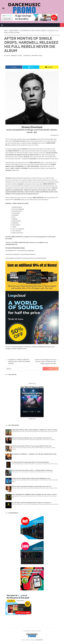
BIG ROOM (15, 347)
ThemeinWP (39, 640)
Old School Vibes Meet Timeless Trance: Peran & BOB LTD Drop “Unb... (32, 446)
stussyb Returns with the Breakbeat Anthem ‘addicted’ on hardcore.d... (32, 503)
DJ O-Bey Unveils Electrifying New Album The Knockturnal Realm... (31, 462)
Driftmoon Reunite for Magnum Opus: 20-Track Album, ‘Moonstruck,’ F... (32, 438)
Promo (14, 349)
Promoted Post (22, 349)
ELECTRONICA (27, 347)
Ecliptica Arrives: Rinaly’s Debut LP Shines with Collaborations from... (32, 478)
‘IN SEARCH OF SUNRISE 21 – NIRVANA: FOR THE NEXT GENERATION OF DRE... (35, 454)
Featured (34, 347)
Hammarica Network (44, 347)
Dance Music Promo (37, 56)
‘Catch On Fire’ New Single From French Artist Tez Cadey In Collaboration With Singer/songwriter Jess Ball (45, 362)
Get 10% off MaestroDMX (32, 387)
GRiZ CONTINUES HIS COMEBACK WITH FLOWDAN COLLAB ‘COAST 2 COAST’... (35, 495)
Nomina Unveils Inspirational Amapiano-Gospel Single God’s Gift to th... (32, 486)
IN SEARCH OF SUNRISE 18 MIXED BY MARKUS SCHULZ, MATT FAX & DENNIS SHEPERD (19, 362)
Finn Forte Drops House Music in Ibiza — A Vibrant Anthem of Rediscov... (33, 470)
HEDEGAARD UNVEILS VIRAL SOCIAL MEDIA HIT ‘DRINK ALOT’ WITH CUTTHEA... (35, 430)
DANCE (20, 347)
